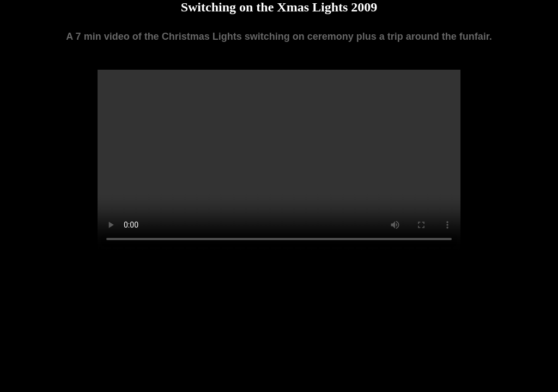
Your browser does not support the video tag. (279, 160)
